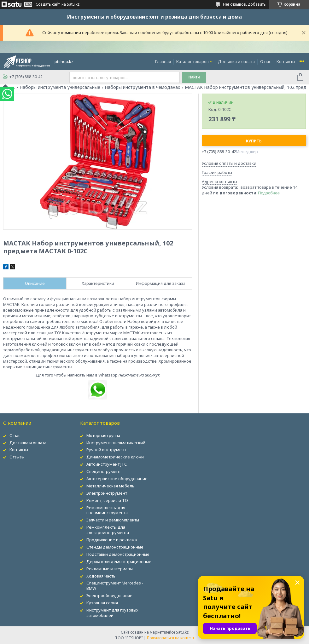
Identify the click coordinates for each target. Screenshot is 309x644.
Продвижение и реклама (112, 540)
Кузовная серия (102, 603)
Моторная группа (103, 435)
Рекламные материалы (110, 569)
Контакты (286, 61)
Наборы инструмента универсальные (60, 87)
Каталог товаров (192, 61)
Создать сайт (48, 4)
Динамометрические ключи (115, 457)
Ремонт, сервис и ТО (107, 500)
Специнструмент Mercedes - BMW (115, 586)
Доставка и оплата (236, 61)
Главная (163, 61)
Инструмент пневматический (116, 443)
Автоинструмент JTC (107, 464)
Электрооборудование (109, 595)
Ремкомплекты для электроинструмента (108, 530)
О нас (266, 61)
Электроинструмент (107, 493)
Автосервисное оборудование (117, 479)
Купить (254, 141)
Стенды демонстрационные (115, 547)
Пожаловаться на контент (171, 638)
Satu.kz (182, 632)
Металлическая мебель (110, 486)
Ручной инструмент (106, 450)
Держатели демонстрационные (119, 561)
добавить (257, 4)
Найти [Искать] (194, 77)
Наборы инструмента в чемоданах (142, 87)
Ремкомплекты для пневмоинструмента (107, 510)
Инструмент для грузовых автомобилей (112, 613)
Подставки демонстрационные (118, 554)
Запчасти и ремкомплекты (113, 520)
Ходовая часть (101, 576)
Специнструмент (104, 471)
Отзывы (17, 457)
